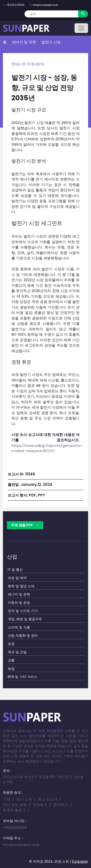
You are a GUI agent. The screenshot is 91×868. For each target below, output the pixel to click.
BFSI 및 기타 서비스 (23, 677)
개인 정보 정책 (15, 805)
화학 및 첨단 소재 (21, 586)
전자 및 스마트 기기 (23, 611)
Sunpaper (80, 861)
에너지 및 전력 (24, 42)
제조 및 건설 (17, 652)
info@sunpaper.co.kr (45, 5)
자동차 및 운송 (19, 603)
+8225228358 (15, 5)
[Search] (51, 14)
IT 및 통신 (15, 570)
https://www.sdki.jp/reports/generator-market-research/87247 (47, 448)
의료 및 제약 (17, 578)
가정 (7, 799)
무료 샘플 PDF (25, 525)
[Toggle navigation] (81, 28)
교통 (11, 660)
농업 (11, 668)
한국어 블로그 (14, 810)
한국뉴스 (40, 805)
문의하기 (61, 805)
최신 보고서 (47, 799)
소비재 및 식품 (19, 627)
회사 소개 (24, 799)
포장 (11, 644)
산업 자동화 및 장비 (23, 635)
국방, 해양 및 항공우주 (25, 619)
